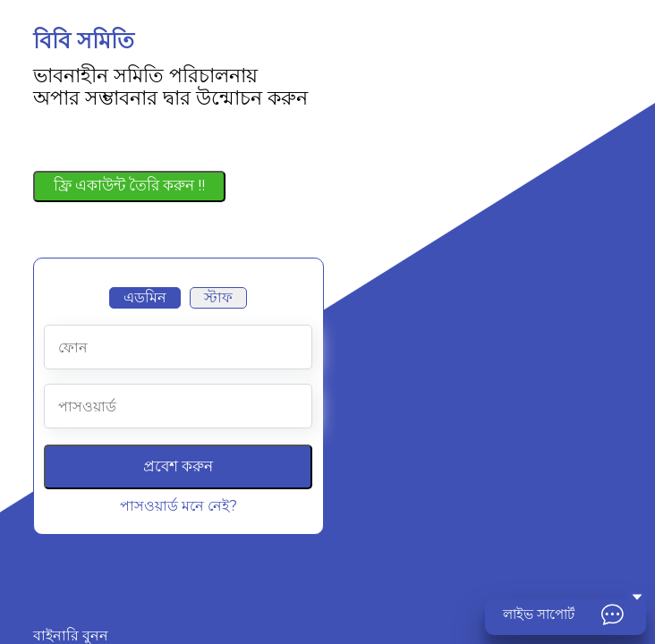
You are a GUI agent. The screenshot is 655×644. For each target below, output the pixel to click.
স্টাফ (218, 297)
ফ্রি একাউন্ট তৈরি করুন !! (129, 185)
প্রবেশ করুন (178, 466)
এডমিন (145, 297)
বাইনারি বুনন (71, 636)
